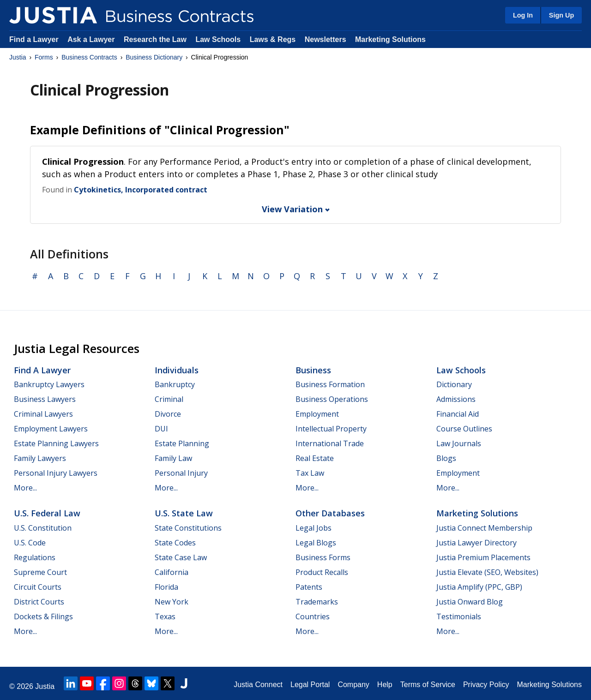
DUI (161, 429)
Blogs (446, 458)
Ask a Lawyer (92, 39)
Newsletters (326, 39)
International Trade (330, 443)
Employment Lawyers (51, 429)
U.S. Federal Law (47, 513)
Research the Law (155, 39)
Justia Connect (258, 685)
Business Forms (323, 557)
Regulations (35, 557)
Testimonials (459, 616)
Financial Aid (458, 414)
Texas (165, 616)
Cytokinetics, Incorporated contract (141, 190)
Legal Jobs (314, 528)
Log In (523, 15)
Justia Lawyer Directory (476, 543)
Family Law (173, 458)
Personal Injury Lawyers (56, 473)
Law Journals (459, 443)
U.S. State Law (184, 513)
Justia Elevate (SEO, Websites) (487, 572)
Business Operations (332, 399)
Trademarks (317, 602)
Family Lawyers (40, 458)
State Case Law (181, 557)
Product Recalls (322, 572)
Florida (166, 587)
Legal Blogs (316, 543)
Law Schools (218, 39)
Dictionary (454, 384)
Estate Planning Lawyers (56, 443)
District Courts (39, 602)
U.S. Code (30, 543)
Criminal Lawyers (43, 414)
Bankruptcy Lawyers (49, 384)
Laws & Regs (273, 39)
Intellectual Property (331, 429)
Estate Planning (182, 443)
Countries (313, 616)
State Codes (175, 543)
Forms (44, 57)
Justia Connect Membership (484, 528)
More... (25, 488)
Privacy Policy (486, 685)
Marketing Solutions (390, 39)
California (172, 572)
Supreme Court (40, 572)
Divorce (168, 414)
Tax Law (310, 473)
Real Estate (315, 458)
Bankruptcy (175, 384)
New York (172, 602)
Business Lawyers (45, 399)
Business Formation (330, 384)
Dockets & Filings (43, 616)
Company (353, 685)
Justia (18, 57)
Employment (317, 414)
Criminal (169, 399)
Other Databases (330, 513)
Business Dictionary (154, 57)
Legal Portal (310, 685)
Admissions (456, 399)
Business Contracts (89, 57)
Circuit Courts (38, 587)
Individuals (177, 370)
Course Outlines (464, 429)
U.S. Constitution (43, 528)
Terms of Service (428, 685)
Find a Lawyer (34, 39)
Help (385, 685)
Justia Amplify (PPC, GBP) (479, 587)
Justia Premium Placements (483, 557)
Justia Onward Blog (470, 602)
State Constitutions (188, 528)
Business (313, 370)
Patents (309, 587)
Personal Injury (181, 473)
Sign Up (561, 15)
